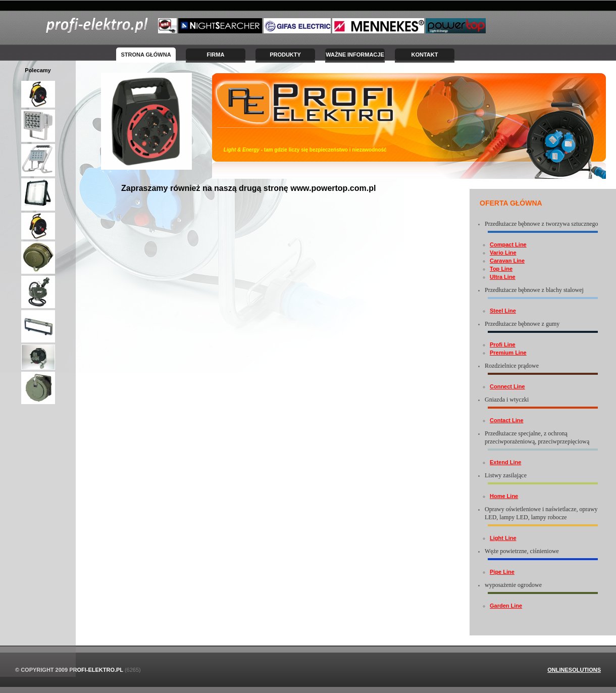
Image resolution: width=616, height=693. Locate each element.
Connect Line (507, 386)
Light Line (503, 538)
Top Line (501, 269)
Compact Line (508, 244)
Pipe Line (502, 572)
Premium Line (508, 353)
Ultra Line (503, 277)
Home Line (504, 496)
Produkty (285, 55)
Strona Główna (146, 55)
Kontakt (425, 55)
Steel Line (503, 311)
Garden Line (506, 606)
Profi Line (503, 344)
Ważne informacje (355, 55)
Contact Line (507, 420)
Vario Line (503, 253)
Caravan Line (507, 261)
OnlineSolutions (574, 670)
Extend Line (505, 462)
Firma (216, 55)
